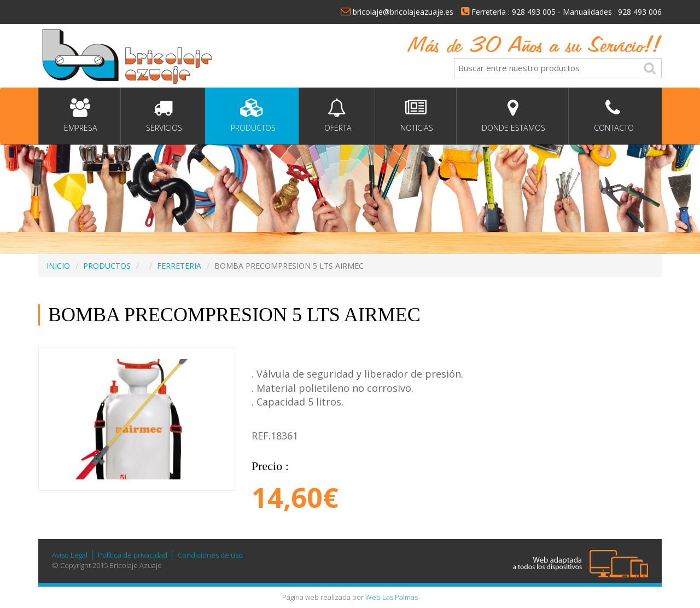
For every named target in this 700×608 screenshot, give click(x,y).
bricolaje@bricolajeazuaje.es (397, 12)
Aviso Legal (70, 555)
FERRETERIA (179, 266)
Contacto (613, 116)
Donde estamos (512, 116)
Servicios (163, 116)
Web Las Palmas (392, 597)
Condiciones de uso (210, 555)
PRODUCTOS (107, 266)
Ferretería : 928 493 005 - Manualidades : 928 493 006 (561, 12)
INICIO (58, 266)
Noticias (416, 116)
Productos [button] (252, 116)
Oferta (337, 116)
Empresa (80, 116)
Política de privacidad (133, 555)
